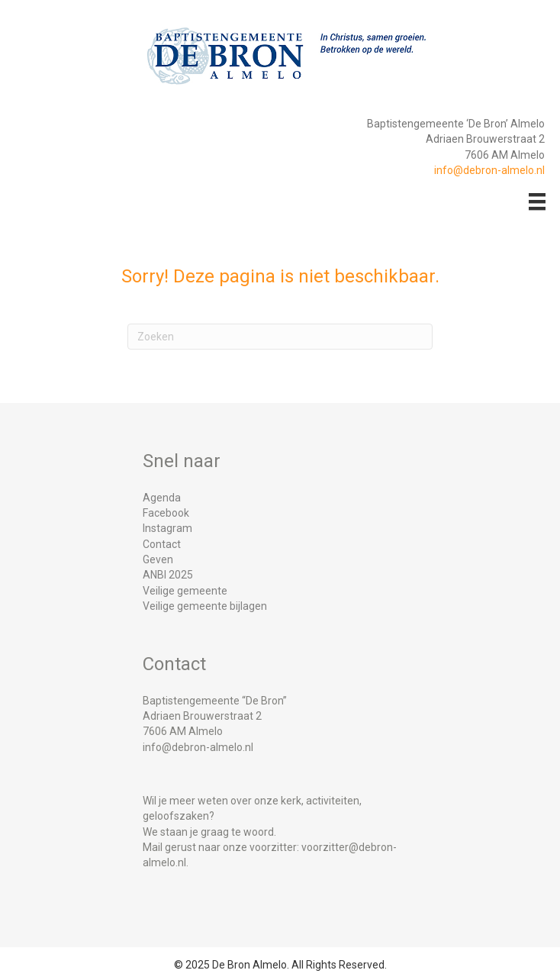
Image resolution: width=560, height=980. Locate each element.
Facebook (166, 513)
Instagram (167, 528)
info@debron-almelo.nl (489, 170)
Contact (162, 544)
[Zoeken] (280, 337)
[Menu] (537, 201)
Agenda (162, 498)
